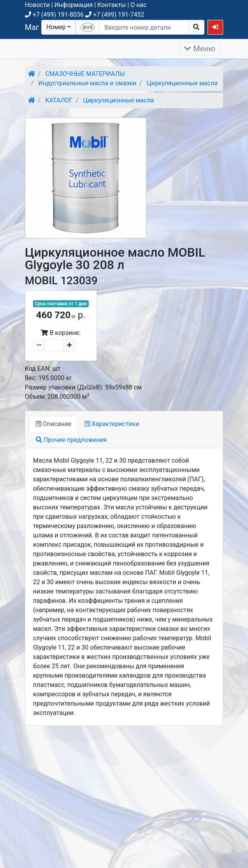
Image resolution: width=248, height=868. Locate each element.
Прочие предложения (71, 440)
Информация (74, 5)
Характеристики (112, 424)
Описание (54, 424)
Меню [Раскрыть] (200, 49)
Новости (37, 5)
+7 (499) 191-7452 (115, 15)
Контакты (112, 5)
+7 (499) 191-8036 (54, 15)
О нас (138, 5)
